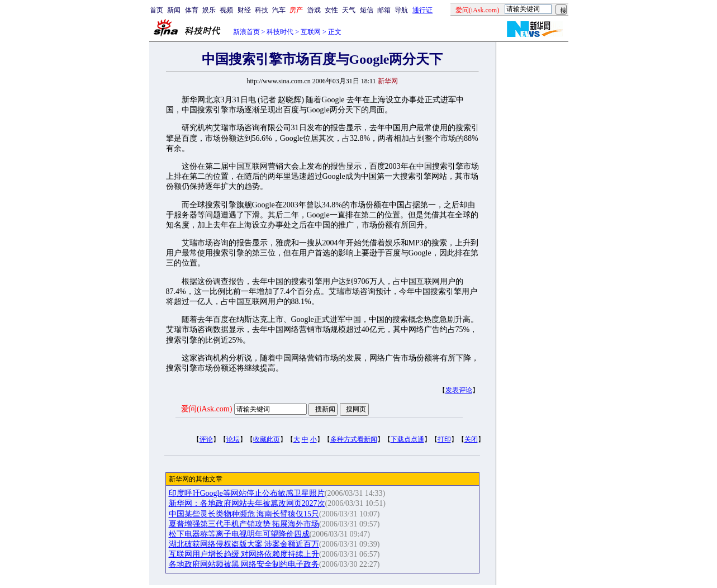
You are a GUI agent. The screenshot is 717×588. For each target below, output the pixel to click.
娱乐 (209, 10)
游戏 (314, 10)
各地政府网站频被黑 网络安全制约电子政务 (244, 564)
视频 (226, 10)
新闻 (174, 10)
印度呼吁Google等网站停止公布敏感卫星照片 (247, 493)
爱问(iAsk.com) (206, 409)
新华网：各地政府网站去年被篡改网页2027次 (247, 503)
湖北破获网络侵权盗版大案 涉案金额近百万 (244, 544)
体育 (192, 10)
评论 (206, 439)
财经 (244, 10)
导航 (401, 10)
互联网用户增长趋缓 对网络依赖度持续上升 (244, 554)
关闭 (471, 439)
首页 (156, 10)
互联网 (311, 32)
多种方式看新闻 (354, 439)
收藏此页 (267, 439)
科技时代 (280, 32)
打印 (444, 439)
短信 (367, 10)
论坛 (233, 439)
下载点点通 (407, 439)
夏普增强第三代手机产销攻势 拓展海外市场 (244, 524)
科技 (262, 10)
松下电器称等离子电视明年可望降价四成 (239, 534)
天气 (349, 10)
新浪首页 (246, 32)
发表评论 (459, 390)
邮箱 (384, 10)
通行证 (422, 10)
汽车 (279, 10)
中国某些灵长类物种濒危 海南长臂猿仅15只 (244, 514)
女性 (331, 10)
